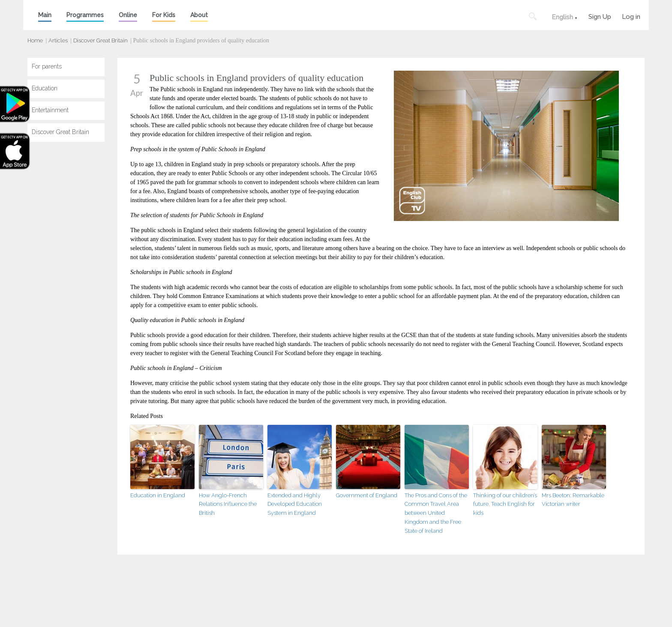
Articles (58, 40)
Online (128, 15)
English (562, 17)
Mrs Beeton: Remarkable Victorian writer (573, 500)
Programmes (85, 15)
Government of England (367, 495)
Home (35, 40)
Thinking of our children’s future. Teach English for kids (505, 504)
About (199, 15)
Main (45, 15)
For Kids (164, 15)
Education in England (158, 495)
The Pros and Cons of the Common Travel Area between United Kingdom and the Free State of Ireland (436, 513)
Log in (631, 16)
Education (45, 88)
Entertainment (50, 110)
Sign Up (600, 16)
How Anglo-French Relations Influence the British (228, 504)
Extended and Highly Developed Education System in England (295, 504)
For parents (47, 66)
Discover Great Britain (100, 40)
